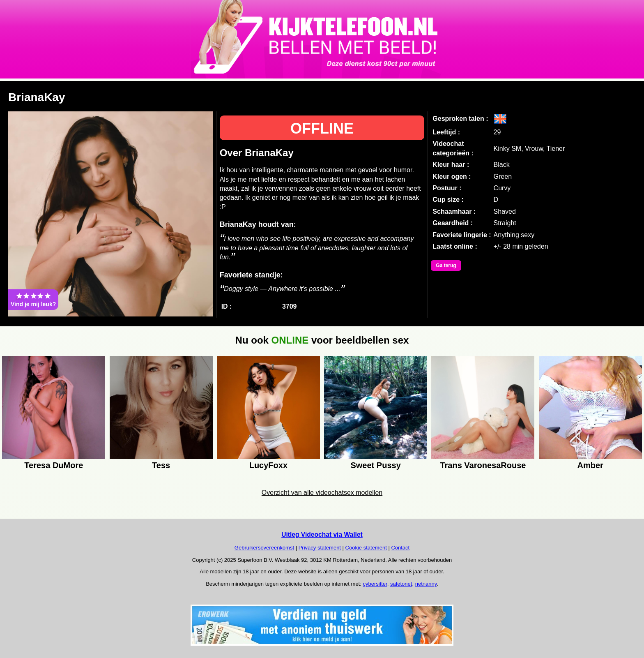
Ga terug (446, 266)
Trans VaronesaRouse (483, 465)
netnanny (426, 584)
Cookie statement (366, 548)
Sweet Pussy (375, 465)
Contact (400, 548)
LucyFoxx (268, 465)
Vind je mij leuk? (33, 300)
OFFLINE (322, 128)
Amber (590, 465)
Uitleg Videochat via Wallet (322, 534)
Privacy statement (320, 548)
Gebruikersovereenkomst (264, 548)
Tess (161, 465)
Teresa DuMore (54, 465)
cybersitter (375, 584)
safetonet (401, 584)
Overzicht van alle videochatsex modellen (322, 493)
